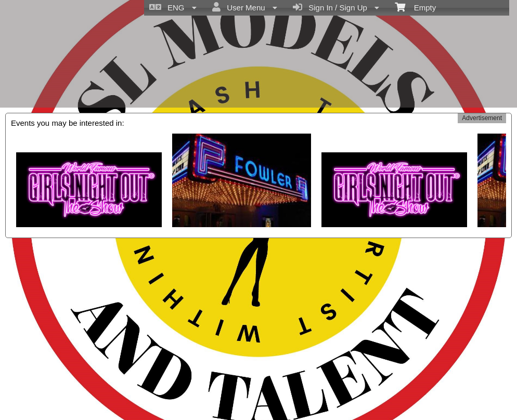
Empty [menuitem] (415, 7)
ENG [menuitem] (173, 7)
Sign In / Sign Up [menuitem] (336, 7)
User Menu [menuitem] (245, 7)
